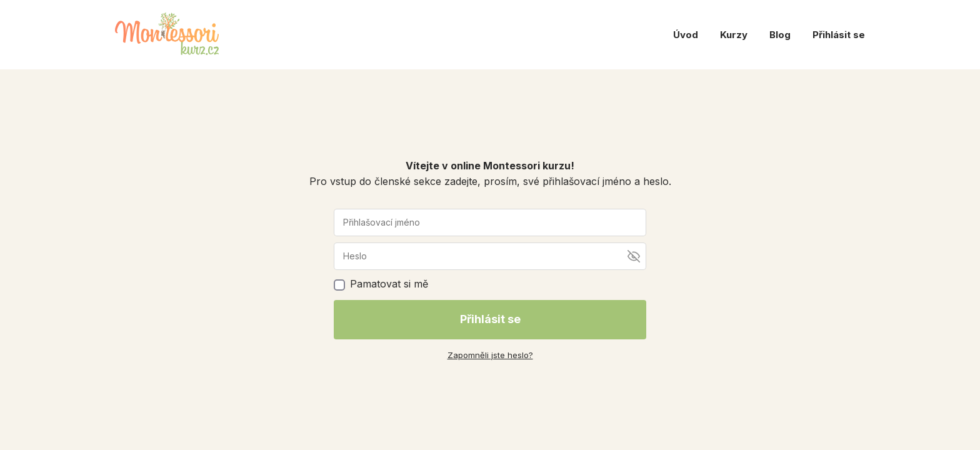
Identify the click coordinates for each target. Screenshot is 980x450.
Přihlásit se (839, 35)
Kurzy (734, 35)
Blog (780, 35)
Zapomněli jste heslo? (490, 355)
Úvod (686, 35)
